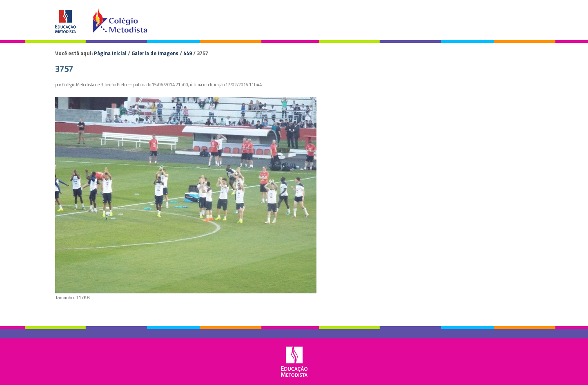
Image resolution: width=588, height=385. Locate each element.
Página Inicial (110, 53)
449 (188, 53)
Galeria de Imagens (155, 53)
